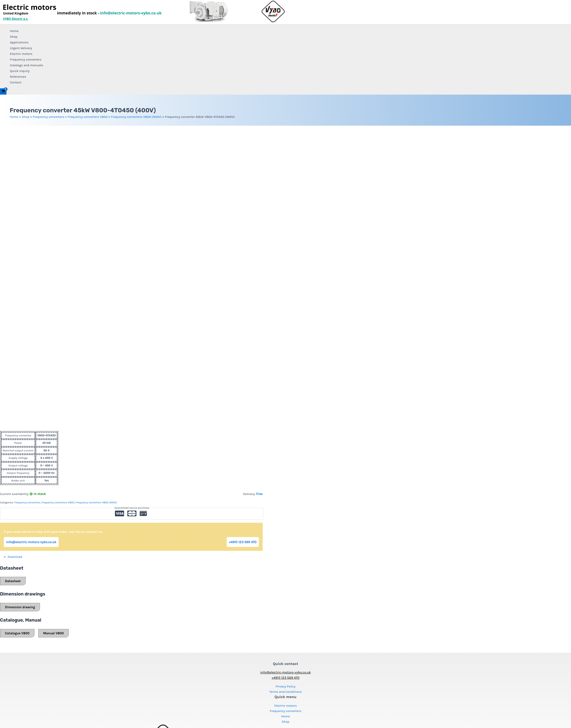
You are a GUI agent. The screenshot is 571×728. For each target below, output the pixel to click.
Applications (19, 42)
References (18, 77)
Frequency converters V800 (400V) (136, 117)
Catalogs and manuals (27, 65)
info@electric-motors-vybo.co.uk (31, 542)
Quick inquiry (20, 71)
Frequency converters (26, 59)
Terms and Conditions (285, 692)
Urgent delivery (21, 48)
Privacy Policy (285, 686)
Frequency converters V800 (88, 117)
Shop (14, 37)
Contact (16, 82)
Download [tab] (15, 557)
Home (14, 31)
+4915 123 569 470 (243, 542)
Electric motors (21, 54)
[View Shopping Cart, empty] (3, 91)
